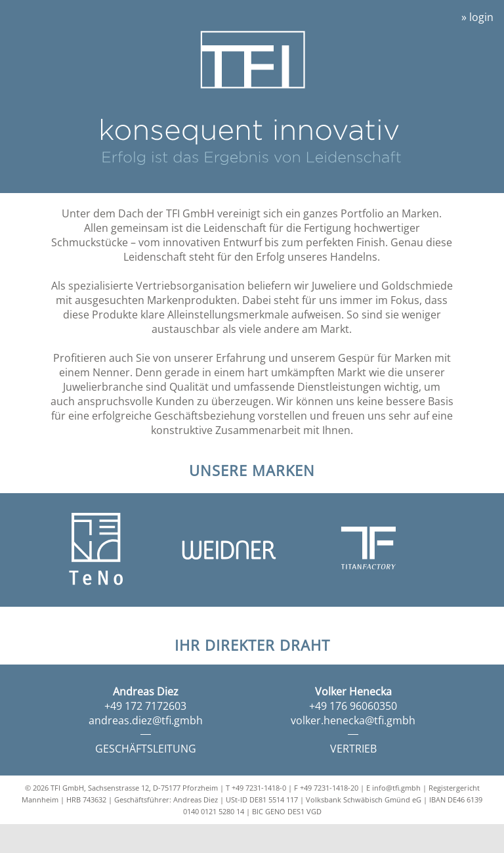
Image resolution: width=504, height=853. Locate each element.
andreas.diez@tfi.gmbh (146, 720)
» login (477, 17)
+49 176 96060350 (353, 706)
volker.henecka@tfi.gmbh (353, 720)
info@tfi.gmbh (396, 788)
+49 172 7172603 (145, 706)
